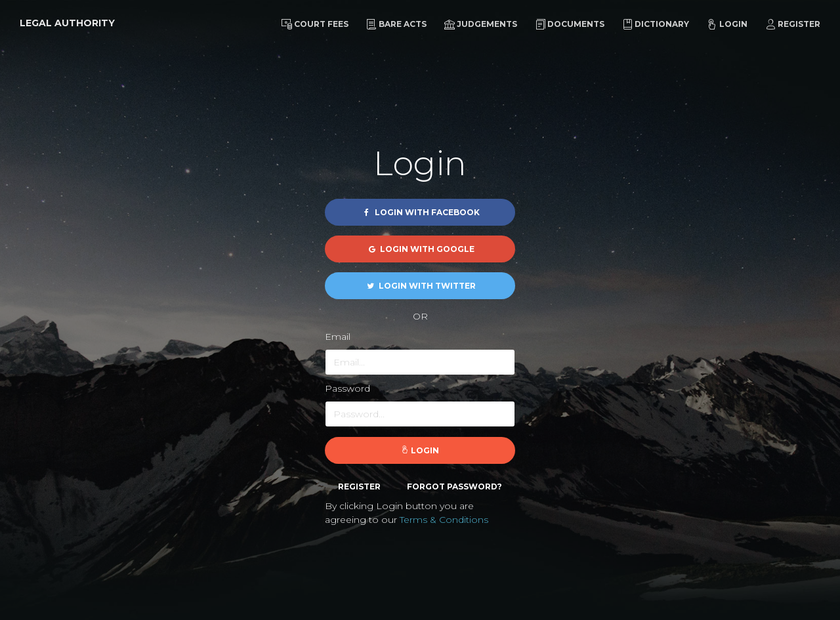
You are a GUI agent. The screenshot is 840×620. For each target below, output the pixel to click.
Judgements (481, 24)
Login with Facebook (420, 212)
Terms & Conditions (444, 520)
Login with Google (420, 249)
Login (727, 24)
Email (338, 337)
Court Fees (315, 24)
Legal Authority (67, 23)
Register (793, 24)
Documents (570, 24)
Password (347, 388)
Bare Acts (396, 24)
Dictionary (656, 24)
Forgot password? (454, 486)
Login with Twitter (420, 286)
